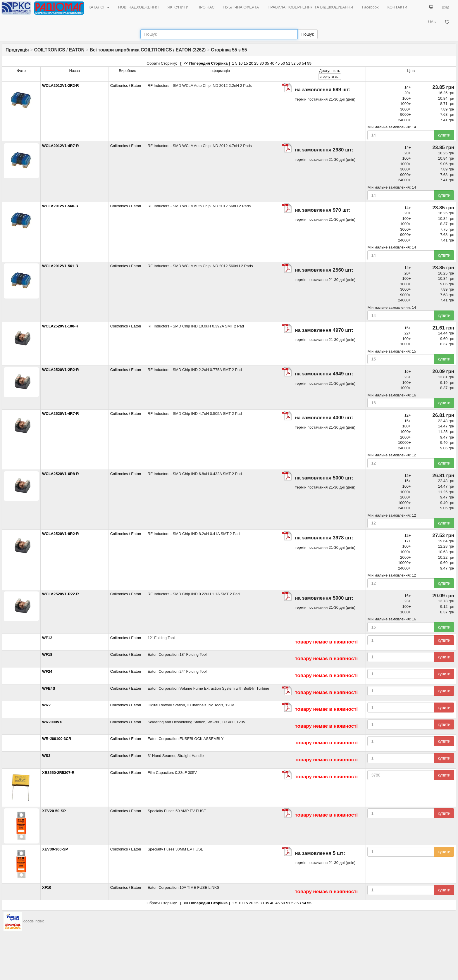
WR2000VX (52, 722)
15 (246, 63)
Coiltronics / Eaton (126, 86)
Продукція (17, 50)
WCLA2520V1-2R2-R (61, 370)
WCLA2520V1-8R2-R (61, 534)
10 (240, 63)
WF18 (47, 654)
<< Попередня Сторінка (205, 63)
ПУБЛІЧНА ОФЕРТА (241, 7)
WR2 (46, 705)
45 (278, 63)
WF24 (47, 671)
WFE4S (49, 688)
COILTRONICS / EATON (59, 50)
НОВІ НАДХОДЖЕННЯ (138, 7)
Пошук (307, 34)
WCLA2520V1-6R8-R (61, 474)
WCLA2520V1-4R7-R (61, 414)
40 (272, 63)
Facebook (370, 7)
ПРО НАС (206, 7)
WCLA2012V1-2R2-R (61, 86)
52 (293, 63)
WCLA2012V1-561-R (60, 266)
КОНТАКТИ (397, 7)
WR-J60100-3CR (57, 739)
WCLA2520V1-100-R (60, 326)
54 (304, 63)
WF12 (47, 638)
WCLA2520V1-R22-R (61, 594)
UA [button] (432, 22)
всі (330, 77)
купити (444, 135)
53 (299, 63)
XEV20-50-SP (54, 811)
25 (256, 63)
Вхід (446, 7)
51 (288, 63)
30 (261, 63)
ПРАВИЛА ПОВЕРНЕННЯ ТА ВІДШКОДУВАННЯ (310, 7)
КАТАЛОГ (99, 7)
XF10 (47, 887)
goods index (34, 921)
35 (267, 63)
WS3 (46, 756)
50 (283, 63)
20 (251, 63)
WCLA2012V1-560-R (60, 206)
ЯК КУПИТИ (178, 7)
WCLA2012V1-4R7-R (61, 146)
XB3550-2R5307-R (58, 773)
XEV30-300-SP (55, 849)
